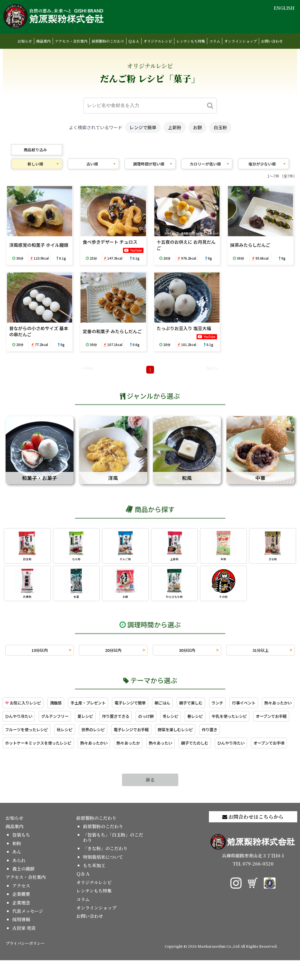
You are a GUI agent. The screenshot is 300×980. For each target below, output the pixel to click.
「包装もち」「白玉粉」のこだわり (113, 857)
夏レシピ (134, 720)
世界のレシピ (196, 734)
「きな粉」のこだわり (105, 868)
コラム (215, 41)
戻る (150, 799)
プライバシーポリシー (25, 963)
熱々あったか (219, 748)
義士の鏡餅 (23, 888)
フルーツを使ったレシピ (123, 734)
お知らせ (25, 41)
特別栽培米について (103, 877)
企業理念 (21, 922)
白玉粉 (220, 127)
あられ (19, 880)
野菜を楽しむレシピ (25, 748)
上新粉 (175, 127)
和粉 (17, 863)
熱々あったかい (21, 720)
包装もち (21, 855)
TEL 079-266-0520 (253, 883)
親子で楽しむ (211, 706)
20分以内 (113, 653)
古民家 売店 (24, 948)
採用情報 (21, 939)
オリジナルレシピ (158, 41)
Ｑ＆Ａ (134, 41)
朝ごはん (180, 706)
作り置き (63, 748)
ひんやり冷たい (61, 720)
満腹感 (62, 706)
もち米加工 (94, 885)
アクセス (21, 905)
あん (17, 871)
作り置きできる (168, 720)
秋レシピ (165, 734)
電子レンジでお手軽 (239, 734)
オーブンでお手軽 (72, 734)
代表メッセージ (28, 931)
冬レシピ (228, 720)
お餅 (197, 127)
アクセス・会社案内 (71, 41)
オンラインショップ (241, 41)
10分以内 (40, 653)
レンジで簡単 (143, 127)
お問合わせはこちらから (253, 836)
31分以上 (260, 653)
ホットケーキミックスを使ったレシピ (119, 748)
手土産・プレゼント (97, 706)
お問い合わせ (272, 41)
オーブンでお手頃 (103, 762)
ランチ (240, 706)
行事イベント (269, 706)
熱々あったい (255, 748)
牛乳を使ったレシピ (25, 734)
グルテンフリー (101, 720)
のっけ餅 (201, 720)
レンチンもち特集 (191, 41)
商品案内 (43, 41)
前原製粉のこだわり (108, 41)
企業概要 (21, 914)
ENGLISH (284, 8)
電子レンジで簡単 (144, 706)
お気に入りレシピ (26, 706)
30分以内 (187, 653)
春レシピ (255, 720)
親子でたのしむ (21, 762)
